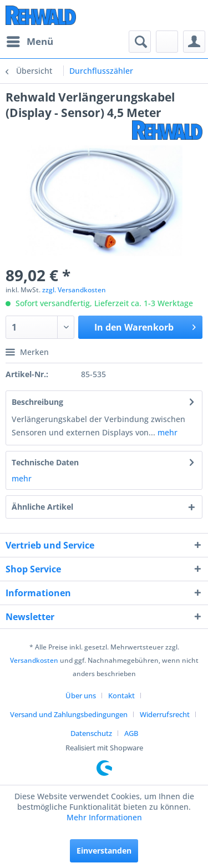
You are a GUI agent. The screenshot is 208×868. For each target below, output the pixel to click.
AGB (131, 733)
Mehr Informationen (104, 817)
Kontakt (121, 696)
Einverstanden (104, 851)
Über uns (81, 696)
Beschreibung (37, 402)
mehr (166, 432)
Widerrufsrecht (165, 714)
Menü (30, 40)
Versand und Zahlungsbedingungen (69, 714)
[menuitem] (29, 42)
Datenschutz (91, 733)
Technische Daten (45, 462)
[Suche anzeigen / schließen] (140, 42)
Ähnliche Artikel (42, 507)
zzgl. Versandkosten (74, 290)
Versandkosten (34, 660)
